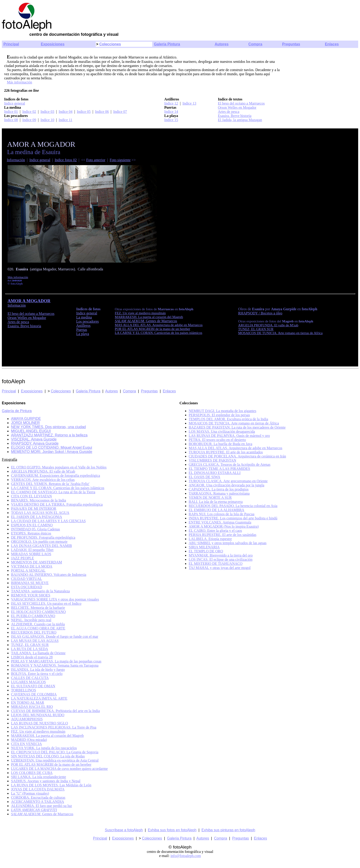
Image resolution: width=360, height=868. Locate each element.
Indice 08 (11, 120)
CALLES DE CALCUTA (30, 678)
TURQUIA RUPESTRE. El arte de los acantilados (226, 452)
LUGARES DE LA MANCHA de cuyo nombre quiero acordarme (59, 769)
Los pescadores (87, 321)
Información (16, 160)
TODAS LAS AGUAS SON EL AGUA (40, 513)
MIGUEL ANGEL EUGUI (31, 431)
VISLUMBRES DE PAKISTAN (212, 460)
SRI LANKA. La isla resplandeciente (38, 777)
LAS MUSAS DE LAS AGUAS (35, 641)
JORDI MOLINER (25, 423)
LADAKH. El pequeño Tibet (32, 550)
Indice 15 (171, 120)
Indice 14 (171, 112)
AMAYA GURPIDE (26, 419)
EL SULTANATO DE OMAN (33, 686)
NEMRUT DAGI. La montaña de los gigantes (222, 411)
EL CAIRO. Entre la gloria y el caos (215, 531)
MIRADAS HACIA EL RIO (32, 707)
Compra (255, 44)
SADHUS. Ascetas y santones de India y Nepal (46, 781)
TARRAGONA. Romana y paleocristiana (219, 493)
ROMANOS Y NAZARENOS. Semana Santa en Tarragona (55, 665)
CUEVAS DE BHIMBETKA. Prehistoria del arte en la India (55, 711)
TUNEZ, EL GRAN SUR (256, 329)
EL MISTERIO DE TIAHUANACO (216, 564)
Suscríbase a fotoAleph (124, 830)
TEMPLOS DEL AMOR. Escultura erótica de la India (228, 419)
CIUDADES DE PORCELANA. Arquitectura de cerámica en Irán (237, 456)
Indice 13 (189, 103)
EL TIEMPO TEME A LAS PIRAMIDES (219, 469)
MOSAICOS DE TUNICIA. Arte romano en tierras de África (234, 423)
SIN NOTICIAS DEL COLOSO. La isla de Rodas (48, 756)
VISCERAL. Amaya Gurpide (34, 439)
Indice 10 (47, 120)
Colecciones (110, 44)
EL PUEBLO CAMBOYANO (33, 616)
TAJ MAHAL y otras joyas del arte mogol (220, 568)
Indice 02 (29, 112)
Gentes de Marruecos (146, 321)
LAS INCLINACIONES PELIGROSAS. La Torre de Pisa (54, 727)
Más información (20, 82)
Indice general (15, 103)
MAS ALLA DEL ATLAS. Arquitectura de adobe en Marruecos (236, 448)
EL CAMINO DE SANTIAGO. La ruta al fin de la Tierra (53, 492)
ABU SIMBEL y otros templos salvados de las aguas (228, 543)
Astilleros (83, 326)
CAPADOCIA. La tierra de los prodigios (219, 489)
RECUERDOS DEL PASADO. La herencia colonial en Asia (233, 506)
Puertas (82, 330)
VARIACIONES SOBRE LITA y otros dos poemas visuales (55, 599)
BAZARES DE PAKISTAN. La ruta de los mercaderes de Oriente (237, 427)
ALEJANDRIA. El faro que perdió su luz (41, 806)
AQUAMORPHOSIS (27, 719)
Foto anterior (96, 160)
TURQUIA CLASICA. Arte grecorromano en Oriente (228, 481)
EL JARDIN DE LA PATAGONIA (37, 517)
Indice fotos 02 (66, 160)
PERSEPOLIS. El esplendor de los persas (219, 415)
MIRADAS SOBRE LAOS (31, 554)
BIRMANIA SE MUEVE (30, 583)
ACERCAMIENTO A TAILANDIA (38, 802)
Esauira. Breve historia (235, 116)
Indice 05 (84, 112)
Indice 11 (66, 120)
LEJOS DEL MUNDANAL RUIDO (38, 715)
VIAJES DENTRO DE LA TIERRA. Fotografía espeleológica (57, 504)
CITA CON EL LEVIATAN (31, 496)
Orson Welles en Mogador (237, 107)
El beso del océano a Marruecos (241, 103)
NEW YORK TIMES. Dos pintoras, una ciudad (48, 427)
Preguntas (291, 44)
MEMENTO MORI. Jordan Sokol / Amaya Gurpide (52, 452)
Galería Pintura (167, 44)
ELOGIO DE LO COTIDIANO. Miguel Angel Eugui (52, 448)
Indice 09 (29, 120)
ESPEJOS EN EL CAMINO (32, 525)
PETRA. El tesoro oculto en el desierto (217, 440)
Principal (11, 44)
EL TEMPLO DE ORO (206, 551)
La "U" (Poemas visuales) (30, 793)
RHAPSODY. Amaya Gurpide (35, 443)
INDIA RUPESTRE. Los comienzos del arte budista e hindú (233, 518)
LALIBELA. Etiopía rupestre (210, 539)
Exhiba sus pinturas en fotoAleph (228, 830)
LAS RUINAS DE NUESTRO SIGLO (39, 723)
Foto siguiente (120, 160)
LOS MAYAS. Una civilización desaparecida (222, 431)
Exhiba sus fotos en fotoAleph (172, 830)
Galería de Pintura (17, 411)
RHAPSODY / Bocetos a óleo (260, 313)
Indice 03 (47, 112)
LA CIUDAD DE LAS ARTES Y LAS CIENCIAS (48, 521)
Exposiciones (53, 44)
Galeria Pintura (88, 391)
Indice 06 (102, 112)
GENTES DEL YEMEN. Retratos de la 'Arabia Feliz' (50, 484)
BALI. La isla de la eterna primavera (216, 502)
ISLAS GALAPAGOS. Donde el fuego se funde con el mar (55, 636)
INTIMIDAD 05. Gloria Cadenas (35, 529)
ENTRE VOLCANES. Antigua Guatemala (220, 522)
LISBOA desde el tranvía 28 (32, 657)
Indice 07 (120, 112)
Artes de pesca (229, 112)
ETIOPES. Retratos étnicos (31, 533)
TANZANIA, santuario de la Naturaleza (40, 591)
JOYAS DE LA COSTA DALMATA (38, 789)
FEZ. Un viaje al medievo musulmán (38, 731)
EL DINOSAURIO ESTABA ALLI (215, 473)
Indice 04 (66, 112)
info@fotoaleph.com (186, 856)
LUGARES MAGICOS (28, 682)
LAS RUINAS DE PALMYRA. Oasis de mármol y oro (229, 436)
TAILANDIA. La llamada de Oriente (38, 653)
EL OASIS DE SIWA (205, 477)
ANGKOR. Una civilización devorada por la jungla (226, 485)
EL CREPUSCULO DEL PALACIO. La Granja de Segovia (55, 752)
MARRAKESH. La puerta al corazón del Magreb (47, 736)
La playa (83, 334)
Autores (222, 44)
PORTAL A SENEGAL (28, 570)
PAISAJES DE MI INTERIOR (34, 509)
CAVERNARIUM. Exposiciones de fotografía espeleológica (56, 476)
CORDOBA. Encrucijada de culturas (38, 797)
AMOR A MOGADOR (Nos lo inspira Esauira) (224, 526)
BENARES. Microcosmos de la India (39, 500)
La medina (84, 317)
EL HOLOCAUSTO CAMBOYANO (38, 612)
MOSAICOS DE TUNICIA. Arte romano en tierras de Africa (280, 333)
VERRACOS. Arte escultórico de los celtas (43, 480)
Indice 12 (171, 103)
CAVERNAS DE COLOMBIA (34, 694)
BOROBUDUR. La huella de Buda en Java (221, 444)
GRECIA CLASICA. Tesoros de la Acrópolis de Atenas (230, 465)
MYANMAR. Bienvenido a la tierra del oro (221, 555)
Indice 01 (11, 112)
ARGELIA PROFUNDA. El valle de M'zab (268, 325)
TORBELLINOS (24, 690)
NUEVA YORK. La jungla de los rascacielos (44, 748)
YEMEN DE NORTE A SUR (210, 498)
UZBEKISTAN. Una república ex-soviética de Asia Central (55, 760)
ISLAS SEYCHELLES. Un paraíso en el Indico (46, 603)
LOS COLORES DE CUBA (32, 773)
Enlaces (332, 44)
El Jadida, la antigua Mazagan (240, 120)
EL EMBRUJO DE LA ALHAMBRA (217, 510)
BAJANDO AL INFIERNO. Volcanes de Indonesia (49, 575)
